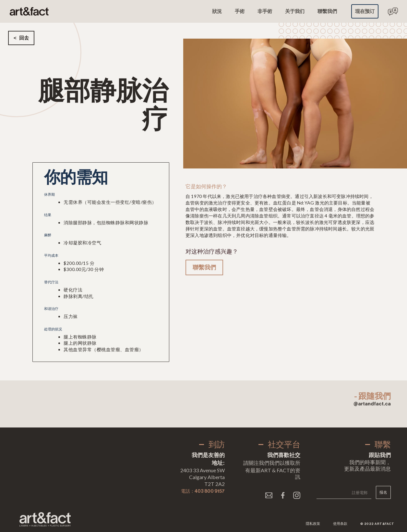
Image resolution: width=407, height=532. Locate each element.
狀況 (217, 11)
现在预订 (365, 11)
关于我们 (295, 11)
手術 (240, 11)
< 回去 (21, 38)
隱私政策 (313, 524)
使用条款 (340, 524)
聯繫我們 (327, 11)
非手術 (265, 11)
